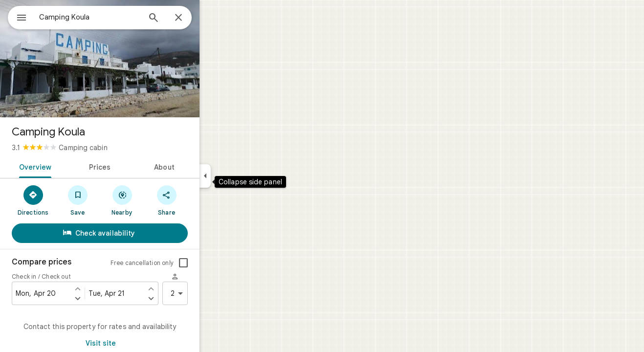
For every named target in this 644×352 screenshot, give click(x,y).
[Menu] (18, 17)
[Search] (189, 19)
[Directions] (68, 200)
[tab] (69, 166)
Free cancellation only (177, 263)
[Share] (202, 200)
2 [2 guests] (214, 293)
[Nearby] (157, 200)
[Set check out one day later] (186, 298)
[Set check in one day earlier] (113, 288)
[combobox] (115, 17)
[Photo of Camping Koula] (135, 59)
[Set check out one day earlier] (186, 288)
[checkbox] (219, 263)
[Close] (214, 18)
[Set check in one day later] (113, 298)
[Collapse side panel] (240, 176)
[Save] (113, 200)
